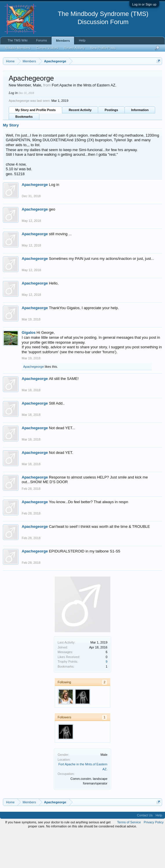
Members (63, 41)
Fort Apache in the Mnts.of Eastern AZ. (84, 120)
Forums (42, 40)
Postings (111, 145)
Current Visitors (47, 48)
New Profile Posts (103, 48)
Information (140, 145)
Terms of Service (129, 858)
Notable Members (18, 48)
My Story (11, 161)
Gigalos (29, 368)
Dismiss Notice (157, 75)
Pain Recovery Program (140, 97)
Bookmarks (24, 152)
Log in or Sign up (144, 4)
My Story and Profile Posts (35, 145)
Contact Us (145, 851)
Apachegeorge (35, 220)
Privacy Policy (154, 858)
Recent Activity (80, 145)
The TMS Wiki (18, 40)
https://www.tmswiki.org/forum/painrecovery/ (56, 88)
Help (82, 40)
